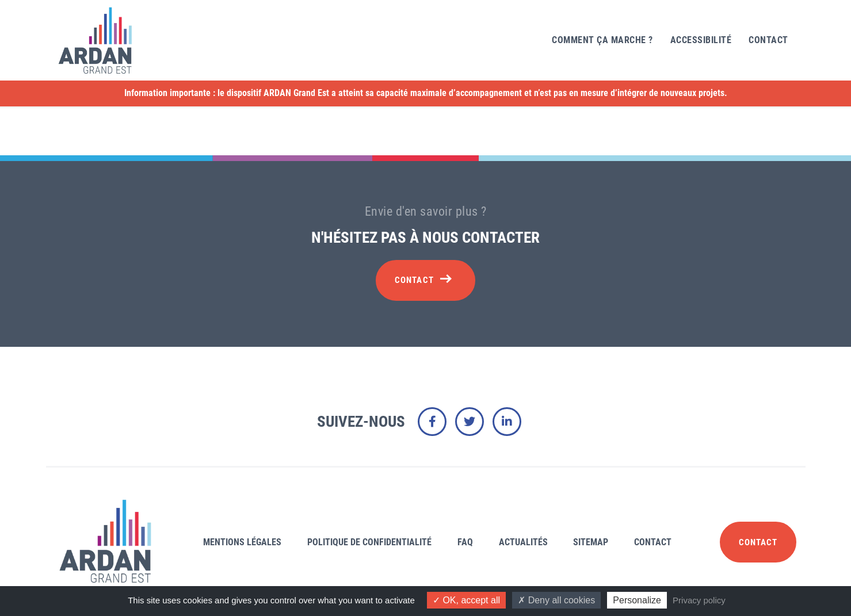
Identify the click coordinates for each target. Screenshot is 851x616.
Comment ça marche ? (602, 40)
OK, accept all (466, 600)
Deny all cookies (556, 600)
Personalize (637, 600)
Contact (768, 40)
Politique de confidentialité (369, 542)
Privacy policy (699, 600)
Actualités (523, 542)
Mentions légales (242, 542)
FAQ (465, 542)
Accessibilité (701, 40)
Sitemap (591, 542)
